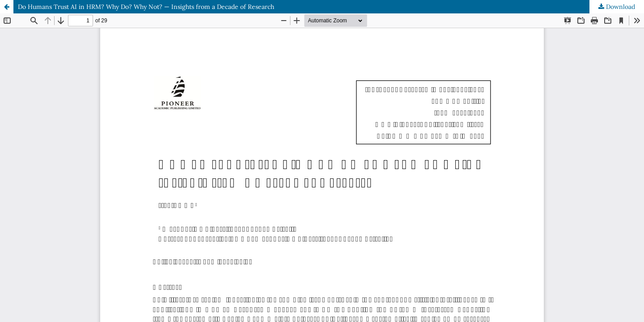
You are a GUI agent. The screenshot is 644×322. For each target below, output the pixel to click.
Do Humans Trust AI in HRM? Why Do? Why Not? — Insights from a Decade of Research (146, 7)
